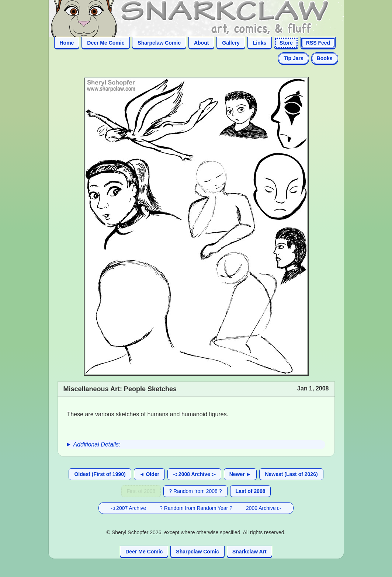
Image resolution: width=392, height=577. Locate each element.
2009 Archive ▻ (264, 508)
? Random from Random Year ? (196, 508)
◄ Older (149, 474)
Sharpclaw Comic (159, 43)
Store (286, 43)
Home (67, 43)
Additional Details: (97, 444)
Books (325, 58)
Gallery (231, 43)
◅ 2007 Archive (128, 508)
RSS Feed (318, 43)
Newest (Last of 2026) (291, 474)
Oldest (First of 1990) (100, 474)
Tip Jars (293, 58)
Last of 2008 (251, 491)
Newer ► (240, 474)
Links (260, 43)
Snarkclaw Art (249, 552)
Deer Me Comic (106, 43)
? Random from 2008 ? (195, 491)
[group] (196, 445)
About (201, 43)
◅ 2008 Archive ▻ (194, 474)
